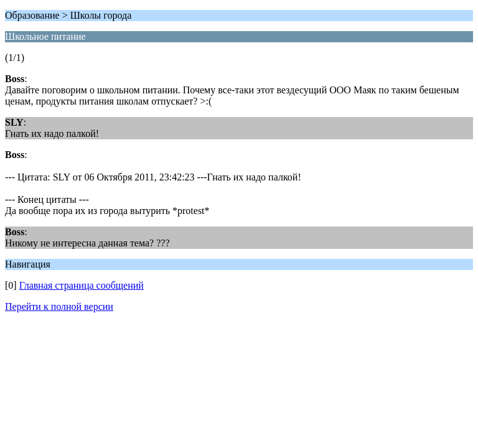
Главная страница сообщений (82, 285)
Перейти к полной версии (59, 306)
